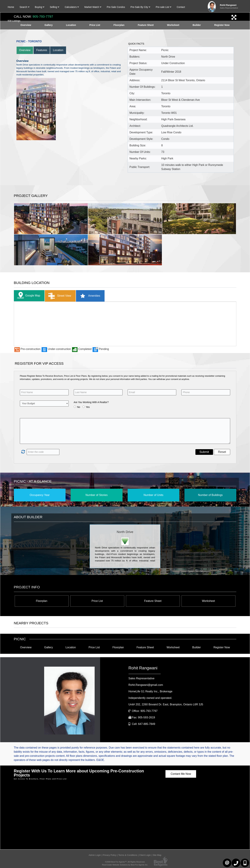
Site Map (157, 855)
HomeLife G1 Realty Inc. (150, 691)
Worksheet (208, 601)
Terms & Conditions (128, 855)
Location (58, 50)
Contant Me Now (181, 774)
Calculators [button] (72, 7)
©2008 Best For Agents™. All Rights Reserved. (125, 862)
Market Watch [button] (93, 7)
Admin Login (95, 855)
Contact (181, 7)
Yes (88, 407)
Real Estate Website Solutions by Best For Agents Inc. (125, 865)
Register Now (222, 647)
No (79, 407)
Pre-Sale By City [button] (140, 7)
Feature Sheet (153, 601)
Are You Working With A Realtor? (91, 402)
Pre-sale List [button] (164, 7)
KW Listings (14, 21)
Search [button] (24, 7)
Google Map (28, 296)
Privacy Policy (110, 855)
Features (42, 50)
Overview (25, 50)
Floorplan (42, 601)
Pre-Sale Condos (116, 7)
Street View (59, 296)
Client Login (145, 855)
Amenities (89, 296)
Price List (97, 601)
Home (11, 7)
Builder (197, 647)
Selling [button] (55, 7)
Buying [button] (40, 7)
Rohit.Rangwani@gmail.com (146, 685)
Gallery (49, 647)
